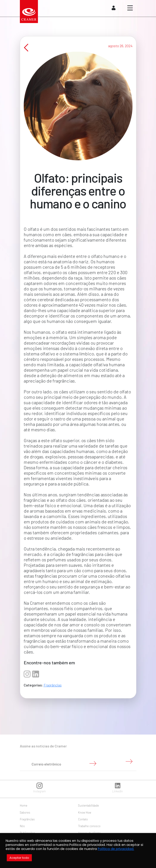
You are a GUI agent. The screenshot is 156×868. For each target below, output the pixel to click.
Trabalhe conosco (89, 826)
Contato (83, 819)
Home (24, 805)
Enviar (93, 763)
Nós (22, 826)
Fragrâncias (53, 690)
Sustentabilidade (88, 805)
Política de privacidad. (116, 849)
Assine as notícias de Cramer (43, 746)
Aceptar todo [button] (19, 858)
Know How (85, 812)
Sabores (25, 812)
